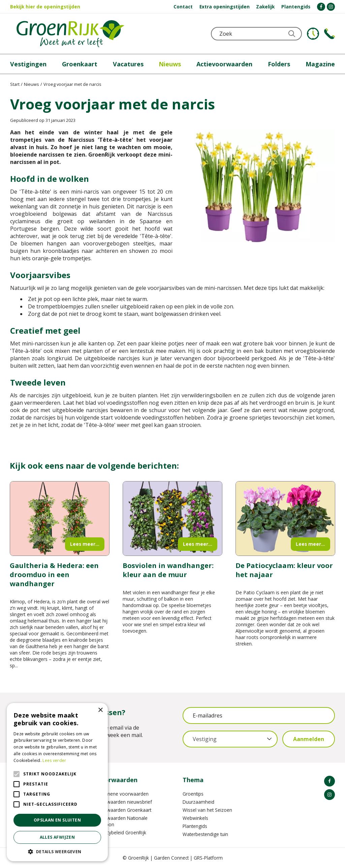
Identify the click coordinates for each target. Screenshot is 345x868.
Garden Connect (171, 858)
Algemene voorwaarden (122, 794)
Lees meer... (85, 544)
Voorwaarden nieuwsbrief (124, 802)
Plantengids (195, 826)
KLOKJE (313, 34)
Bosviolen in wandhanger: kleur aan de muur (168, 570)
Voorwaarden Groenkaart (124, 810)
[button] (57, 851)
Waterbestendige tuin (205, 834)
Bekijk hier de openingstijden (45, 7)
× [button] (100, 710)
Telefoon (330, 34)
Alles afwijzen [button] (57, 837)
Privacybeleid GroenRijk (121, 832)
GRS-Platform (208, 858)
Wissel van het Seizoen (207, 810)
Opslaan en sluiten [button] (57, 820)
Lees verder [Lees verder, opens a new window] (54, 760)
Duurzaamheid (198, 802)
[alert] (57, 782)
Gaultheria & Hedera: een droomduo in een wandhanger (54, 575)
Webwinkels (195, 818)
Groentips (193, 794)
